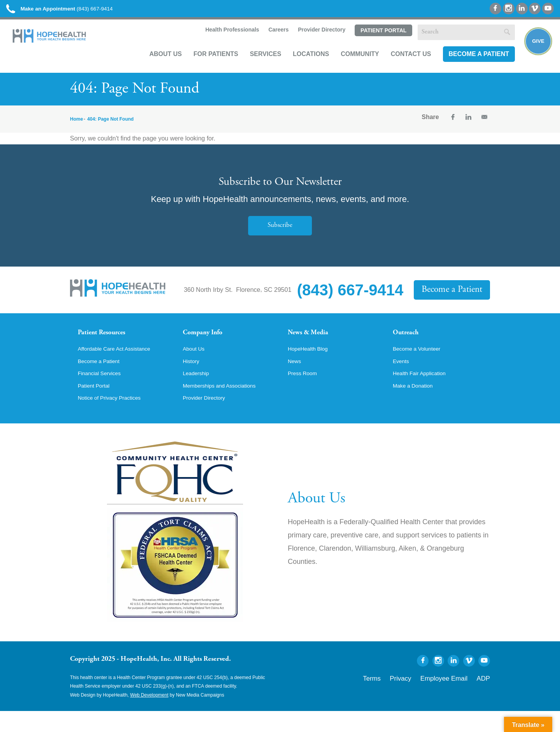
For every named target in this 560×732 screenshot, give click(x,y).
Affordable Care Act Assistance (120, 366)
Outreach (409, 342)
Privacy (421, 698)
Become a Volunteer (421, 366)
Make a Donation (416, 405)
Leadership (198, 392)
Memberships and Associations (226, 405)
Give (534, 53)
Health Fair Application (424, 392)
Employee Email (454, 698)
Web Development (150, 716)
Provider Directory (312, 41)
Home (76, 127)
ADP (485, 698)
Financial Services (103, 392)
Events (402, 379)
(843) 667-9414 (77, 11)
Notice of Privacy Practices (115, 419)
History (192, 379)
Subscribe (280, 233)
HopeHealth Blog (311, 366)
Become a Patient (469, 65)
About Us (156, 65)
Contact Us (402, 65)
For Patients (206, 65)
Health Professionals (222, 41)
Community (351, 65)
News (296, 379)
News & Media (313, 342)
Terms (398, 698)
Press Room (305, 392)
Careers (268, 41)
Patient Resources (108, 342)
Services (256, 65)
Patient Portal (374, 42)
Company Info (208, 342)
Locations (302, 65)
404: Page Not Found (110, 127)
